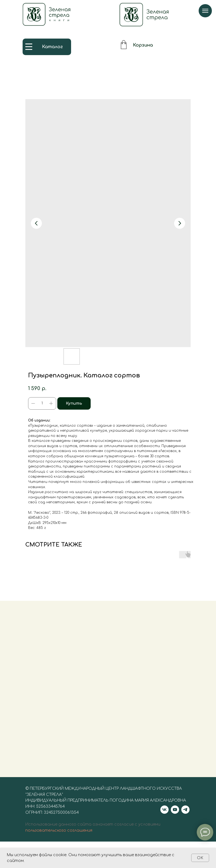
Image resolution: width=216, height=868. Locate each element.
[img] (144, 15)
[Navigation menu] (205, 11)
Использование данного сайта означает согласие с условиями (93, 831)
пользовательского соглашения (59, 837)
